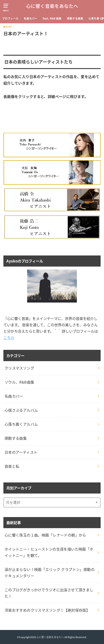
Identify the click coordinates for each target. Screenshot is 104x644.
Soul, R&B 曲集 (52, 18)
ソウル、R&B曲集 (19, 382)
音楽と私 (12, 466)
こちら (9, 337)
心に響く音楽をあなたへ (52, 6)
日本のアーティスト (21, 452)
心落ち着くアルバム (21, 424)
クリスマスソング (19, 368)
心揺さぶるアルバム (21, 410)
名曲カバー (31, 18)
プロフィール (10, 18)
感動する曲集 (75, 18)
